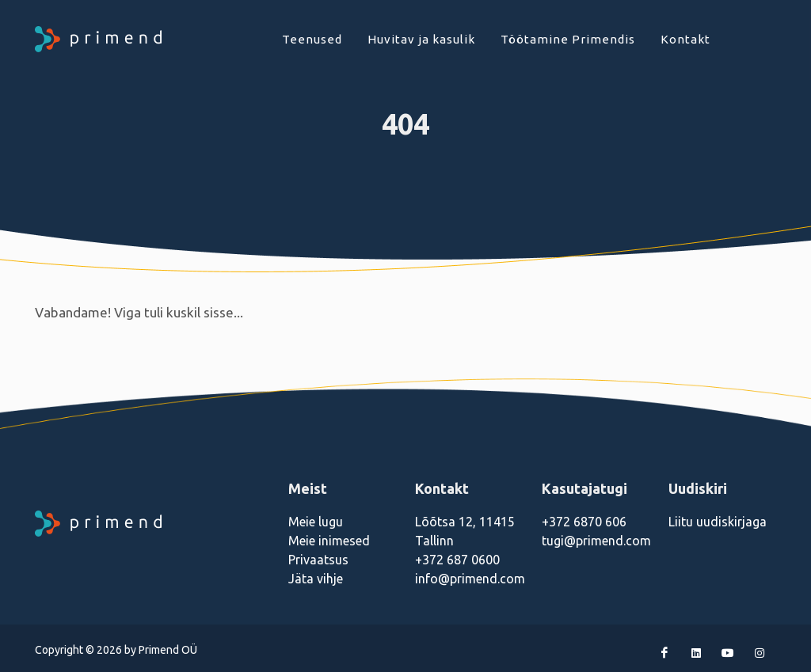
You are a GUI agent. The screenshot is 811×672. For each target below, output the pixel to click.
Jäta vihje (316, 579)
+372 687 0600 (457, 560)
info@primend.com (470, 579)
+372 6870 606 (584, 522)
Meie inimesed (329, 541)
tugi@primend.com (596, 541)
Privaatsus (318, 560)
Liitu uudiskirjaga (718, 522)
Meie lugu (316, 522)
